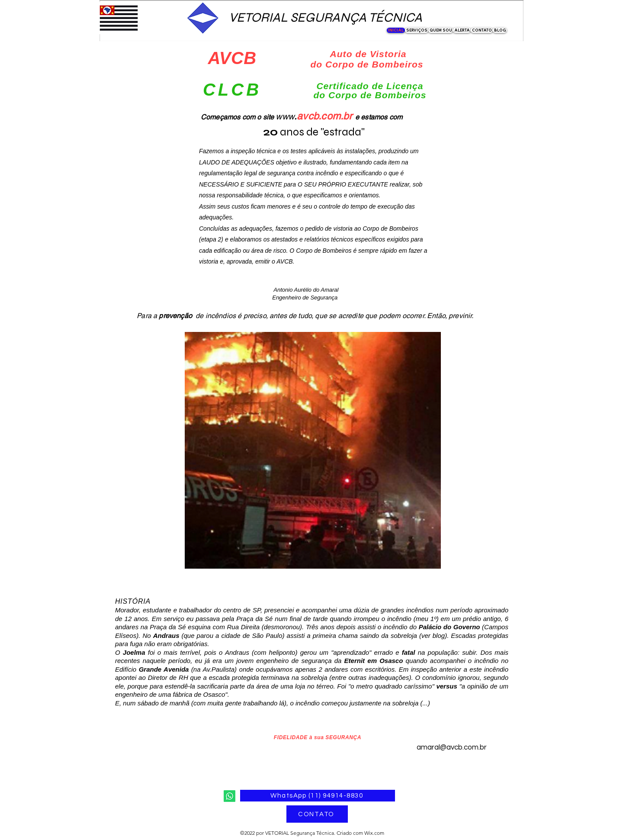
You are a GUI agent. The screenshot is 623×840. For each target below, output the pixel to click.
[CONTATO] (317, 814)
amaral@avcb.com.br (452, 747)
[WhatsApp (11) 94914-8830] (318, 796)
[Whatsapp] (230, 796)
